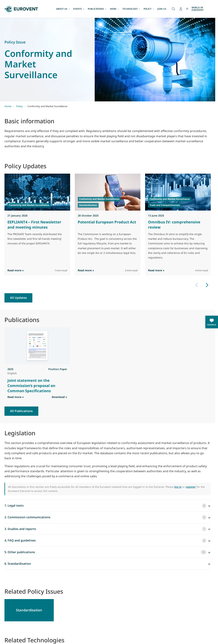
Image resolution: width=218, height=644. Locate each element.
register (191, 487)
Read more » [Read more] (16, 270)
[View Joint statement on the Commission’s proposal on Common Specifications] (37, 346)
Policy (19, 106)
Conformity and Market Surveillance (29, 205)
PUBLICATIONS (97, 9)
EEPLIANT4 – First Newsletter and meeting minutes (34, 225)
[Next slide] (207, 285)
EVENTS (79, 9)
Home (8, 106)
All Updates (18, 298)
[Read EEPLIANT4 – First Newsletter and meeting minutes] (37, 192)
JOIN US (162, 9)
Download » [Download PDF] (59, 397)
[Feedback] (212, 322)
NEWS (115, 9)
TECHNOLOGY (132, 9)
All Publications (21, 411)
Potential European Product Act (107, 222)
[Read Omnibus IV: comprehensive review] (178, 192)
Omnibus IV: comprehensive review (174, 225)
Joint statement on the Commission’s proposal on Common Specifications (31, 386)
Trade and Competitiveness (165, 205)
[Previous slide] (197, 285)
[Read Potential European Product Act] (108, 192)
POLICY (149, 9)
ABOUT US (63, 9)
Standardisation (88, 205)
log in (178, 487)
